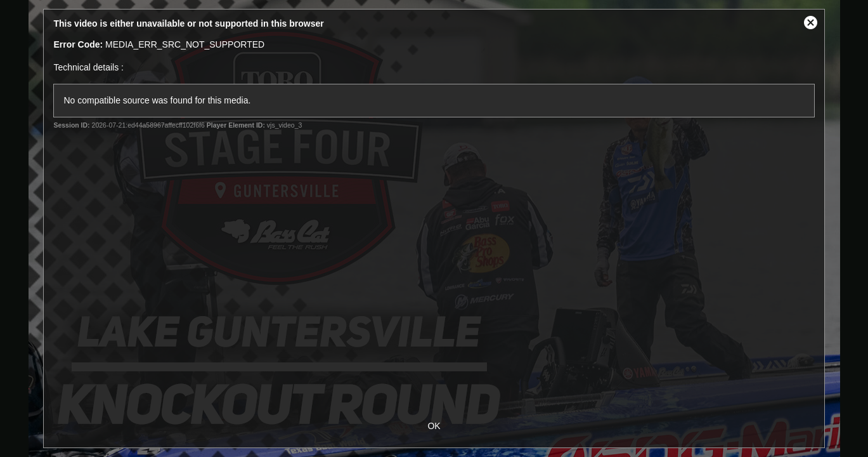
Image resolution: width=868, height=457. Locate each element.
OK (434, 426)
